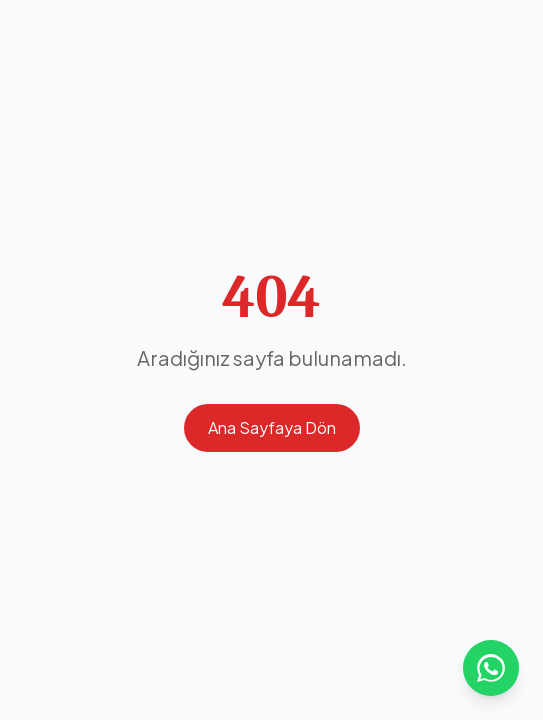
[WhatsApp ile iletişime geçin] (491, 668)
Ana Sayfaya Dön (272, 427)
